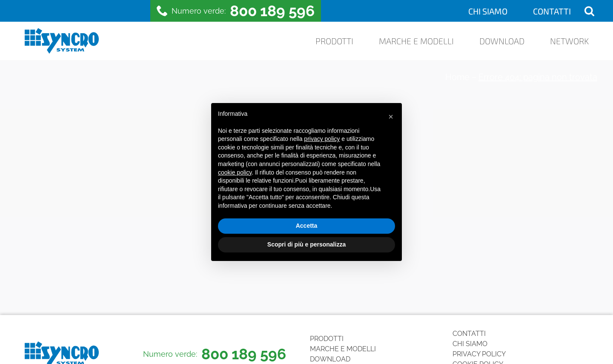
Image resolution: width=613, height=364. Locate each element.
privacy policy (322, 139)
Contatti (552, 11)
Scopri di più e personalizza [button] (306, 244)
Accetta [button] (307, 226)
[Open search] (589, 11)
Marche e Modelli (416, 41)
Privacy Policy (479, 354)
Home (457, 77)
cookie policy (235, 172)
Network (569, 41)
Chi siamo (488, 11)
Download (502, 41)
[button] (391, 117)
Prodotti (334, 41)
